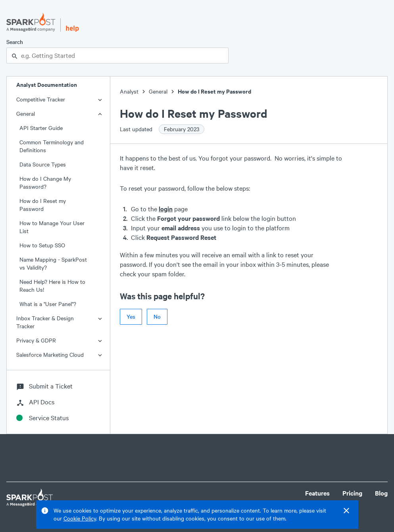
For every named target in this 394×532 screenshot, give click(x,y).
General (26, 114)
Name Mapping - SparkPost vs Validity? (53, 263)
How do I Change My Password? (45, 183)
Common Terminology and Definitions (52, 146)
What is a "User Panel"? (48, 304)
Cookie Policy (80, 518)
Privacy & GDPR (36, 340)
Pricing (352, 493)
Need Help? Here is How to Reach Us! (52, 286)
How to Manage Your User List (52, 227)
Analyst (129, 91)
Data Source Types (43, 164)
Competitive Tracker (41, 99)
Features (317, 493)
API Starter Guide (41, 128)
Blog (381, 493)
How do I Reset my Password (43, 205)
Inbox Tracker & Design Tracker (45, 322)
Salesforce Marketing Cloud (50, 355)
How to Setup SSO (42, 245)
